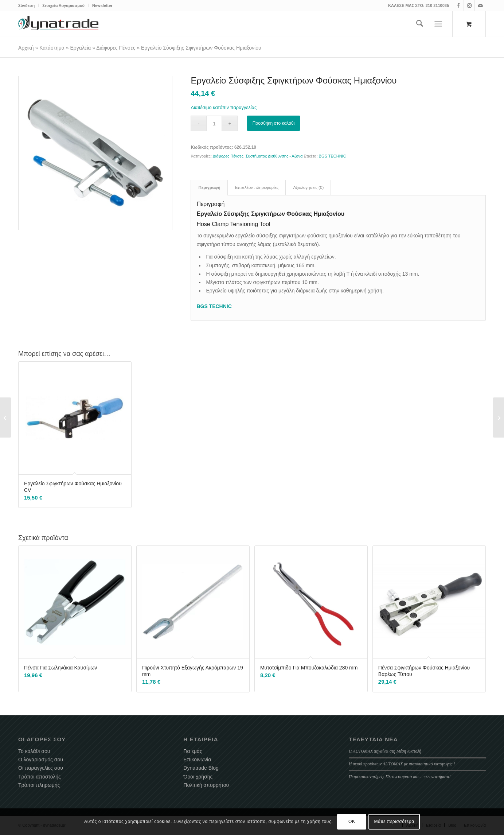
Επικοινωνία (197, 760)
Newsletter (102, 5)
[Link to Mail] (480, 5)
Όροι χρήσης (198, 777)
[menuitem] (28, 5)
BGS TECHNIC (333, 156)
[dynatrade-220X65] (58, 24)
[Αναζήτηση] (420, 24)
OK (352, 822)
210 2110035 (437, 5)
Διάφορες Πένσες (116, 48)
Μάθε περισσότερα (394, 822)
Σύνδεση (26, 5)
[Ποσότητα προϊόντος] (214, 123)
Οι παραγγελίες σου (41, 768)
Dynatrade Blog (201, 768)
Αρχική (26, 48)
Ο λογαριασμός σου (41, 760)
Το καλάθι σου (34, 751)
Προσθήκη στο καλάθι (274, 123)
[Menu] (439, 24)
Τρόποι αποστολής (40, 777)
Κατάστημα (52, 48)
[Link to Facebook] (458, 5)
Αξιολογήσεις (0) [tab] (308, 187)
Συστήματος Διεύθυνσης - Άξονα (274, 156)
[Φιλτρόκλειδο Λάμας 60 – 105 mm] (6, 417)
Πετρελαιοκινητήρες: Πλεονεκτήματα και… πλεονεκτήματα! (400, 777)
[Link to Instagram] (469, 5)
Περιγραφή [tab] (209, 187)
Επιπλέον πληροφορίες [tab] (257, 187)
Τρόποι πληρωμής (39, 785)
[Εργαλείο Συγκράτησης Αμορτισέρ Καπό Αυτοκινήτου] (498, 417)
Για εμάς (193, 751)
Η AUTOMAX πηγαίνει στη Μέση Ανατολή (385, 751)
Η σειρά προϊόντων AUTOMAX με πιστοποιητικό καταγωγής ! (402, 764)
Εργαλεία (81, 48)
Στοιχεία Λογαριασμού (63, 5)
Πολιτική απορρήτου (206, 785)
